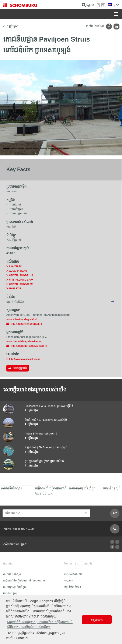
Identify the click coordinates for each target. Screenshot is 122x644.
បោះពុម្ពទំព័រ (20, 368)
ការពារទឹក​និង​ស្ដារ (12, 574)
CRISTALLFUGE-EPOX (21, 280)
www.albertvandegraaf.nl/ (22, 319)
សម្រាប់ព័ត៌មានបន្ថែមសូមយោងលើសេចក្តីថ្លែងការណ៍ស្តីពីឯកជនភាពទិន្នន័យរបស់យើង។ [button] (40, 625)
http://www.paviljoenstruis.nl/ (25, 359)
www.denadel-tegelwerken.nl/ (24, 341)
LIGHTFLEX (15, 266)
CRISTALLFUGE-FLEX (21, 284)
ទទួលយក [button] (97, 620)
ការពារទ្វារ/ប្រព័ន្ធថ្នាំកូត (15, 587)
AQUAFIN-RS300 (18, 271)
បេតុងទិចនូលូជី (11, 593)
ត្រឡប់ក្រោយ (13, 26)
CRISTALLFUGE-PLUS (21, 275)
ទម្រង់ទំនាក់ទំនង (73, 587)
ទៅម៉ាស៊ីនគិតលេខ (73, 574)
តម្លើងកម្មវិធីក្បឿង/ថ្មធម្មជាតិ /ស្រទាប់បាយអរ (25, 581)
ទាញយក (69, 581)
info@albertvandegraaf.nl (26, 324)
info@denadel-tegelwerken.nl (29, 346)
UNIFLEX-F (15, 288)
